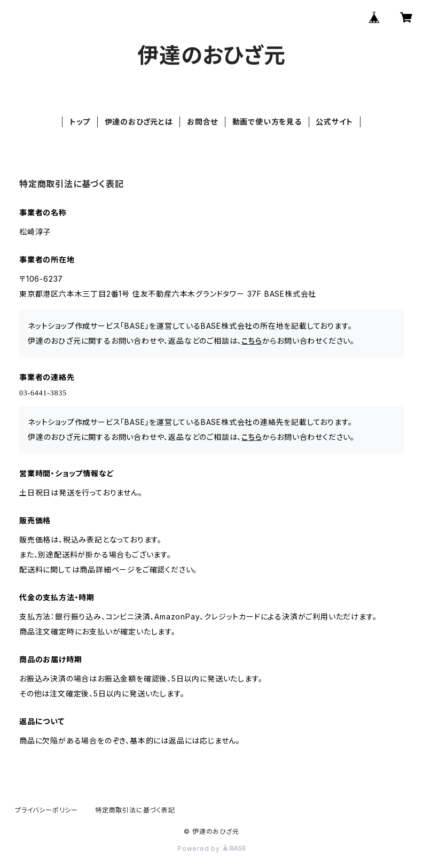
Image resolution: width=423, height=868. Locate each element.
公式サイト (334, 122)
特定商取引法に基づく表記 (135, 810)
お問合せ (202, 122)
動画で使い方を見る (267, 122)
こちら (252, 341)
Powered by (211, 848)
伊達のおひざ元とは (139, 122)
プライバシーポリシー (46, 810)
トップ (80, 122)
